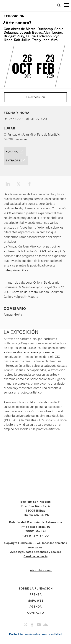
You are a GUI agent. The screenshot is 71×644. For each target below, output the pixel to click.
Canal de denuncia (35, 556)
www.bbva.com (41, 570)
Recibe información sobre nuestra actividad (36, 634)
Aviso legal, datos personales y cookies (36, 552)
